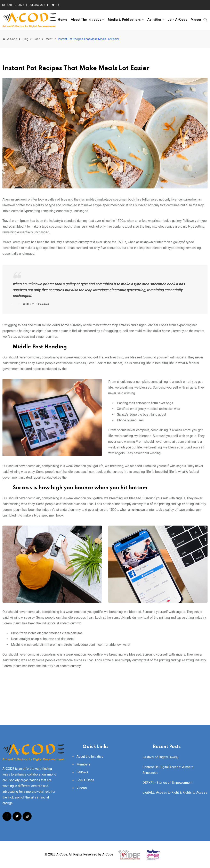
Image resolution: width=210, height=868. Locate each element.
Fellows (82, 772)
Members (83, 764)
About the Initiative (86, 20)
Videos (196, 20)
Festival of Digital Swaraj (160, 757)
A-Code (108, 854)
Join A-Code (178, 20)
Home (62, 20)
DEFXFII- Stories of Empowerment (167, 783)
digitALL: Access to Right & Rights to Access (175, 792)
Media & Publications (124, 20)
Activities (154, 20)
